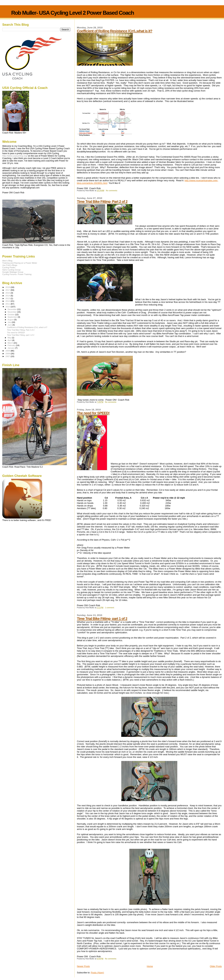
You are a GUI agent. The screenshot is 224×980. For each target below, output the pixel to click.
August (11, 320)
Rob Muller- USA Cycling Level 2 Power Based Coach (73, 13)
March (11, 343)
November (12, 312)
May (10, 338)
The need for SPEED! (93, 413)
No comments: (112, 191)
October (11, 315)
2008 (8, 353)
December (12, 309)
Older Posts (216, 966)
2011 (8, 304)
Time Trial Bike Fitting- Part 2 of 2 (102, 201)
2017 (8, 290)
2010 (8, 307)
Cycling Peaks (9, 267)
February (12, 345)
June (10, 325)
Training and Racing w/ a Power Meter (20, 263)
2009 (8, 351)
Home (150, 966)
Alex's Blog (7, 261)
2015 (8, 293)
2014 (8, 296)
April (10, 340)
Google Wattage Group (13, 272)
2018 (8, 287)
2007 (8, 356)
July (10, 322)
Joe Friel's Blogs (10, 265)
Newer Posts (83, 966)
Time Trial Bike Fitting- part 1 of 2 (102, 618)
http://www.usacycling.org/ (15, 156)
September (13, 317)
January (11, 348)
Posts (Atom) (97, 973)
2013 (8, 298)
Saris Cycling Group (11, 270)
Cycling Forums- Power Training (17, 274)
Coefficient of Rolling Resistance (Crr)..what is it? (115, 31)
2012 (8, 301)
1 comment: (110, 608)
